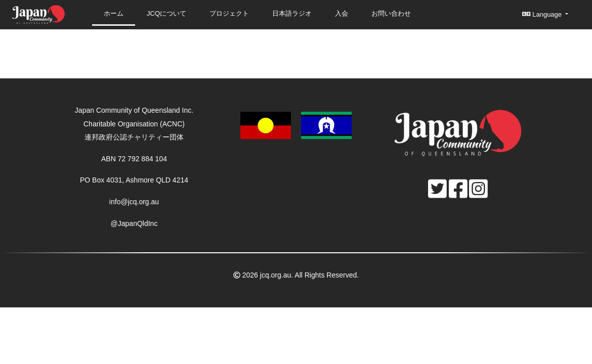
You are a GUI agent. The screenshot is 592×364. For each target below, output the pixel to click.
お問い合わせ (391, 13)
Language (543, 14)
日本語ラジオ (292, 13)
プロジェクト (229, 13)
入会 (342, 13)
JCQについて (166, 13)
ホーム (114, 13)
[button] (296, 125)
